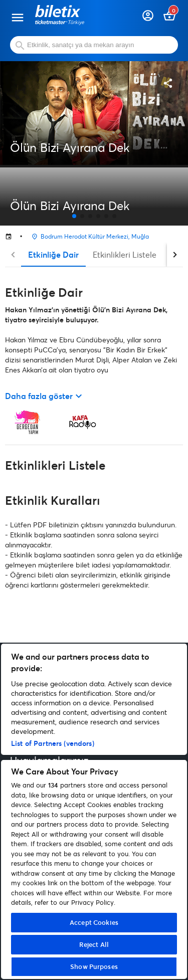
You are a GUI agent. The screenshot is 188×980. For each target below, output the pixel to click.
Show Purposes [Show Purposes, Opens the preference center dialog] (94, 966)
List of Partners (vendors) (53, 743)
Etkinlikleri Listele (125, 254)
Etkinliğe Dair (53, 254)
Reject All (94, 944)
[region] (94, 811)
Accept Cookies (94, 922)
